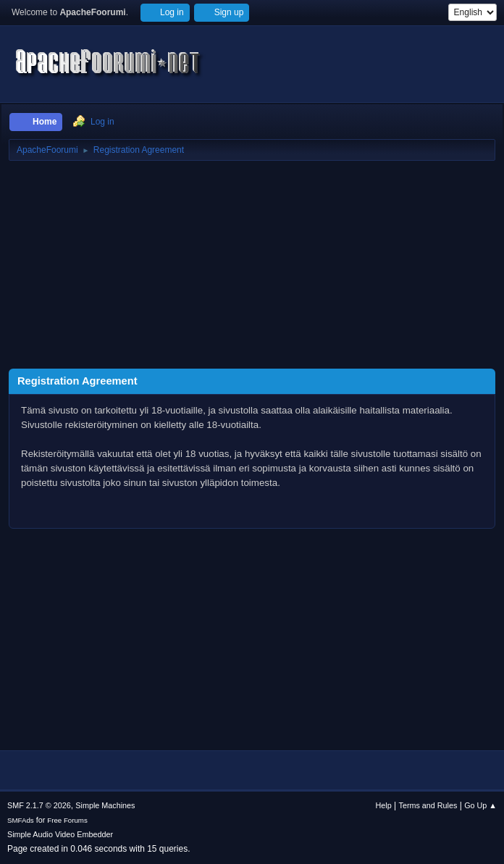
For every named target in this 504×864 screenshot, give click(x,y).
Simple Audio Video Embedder (60, 834)
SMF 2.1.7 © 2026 (39, 805)
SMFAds (21, 820)
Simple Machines (105, 805)
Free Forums (67, 820)
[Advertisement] (252, 267)
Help (384, 805)
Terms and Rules (428, 805)
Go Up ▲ (480, 805)
